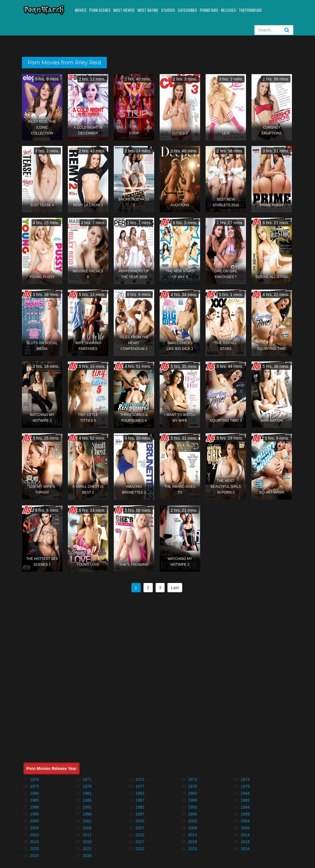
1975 (35, 786)
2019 (245, 842)
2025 (35, 856)
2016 (87, 842)
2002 (140, 821)
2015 (35, 842)
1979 (245, 786)
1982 (140, 793)
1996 (87, 814)
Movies (81, 10)
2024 (245, 849)
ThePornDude (250, 10)
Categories (187, 10)
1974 (245, 779)
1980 (35, 793)
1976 (87, 786)
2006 (87, 828)
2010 (35, 835)
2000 (35, 821)
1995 (35, 814)
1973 (192, 779)
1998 (192, 814)
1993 (192, 807)
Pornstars (209, 10)
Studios (168, 10)
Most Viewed (124, 10)
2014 (245, 835)
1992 (140, 807)
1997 (140, 814)
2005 (35, 828)
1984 (245, 793)
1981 (87, 793)
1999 (245, 814)
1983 (192, 793)
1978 (192, 786)
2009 (245, 828)
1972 (140, 779)
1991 (87, 807)
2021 (87, 849)
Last (175, 588)
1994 (245, 807)
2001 (87, 821)
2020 (35, 849)
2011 (87, 835)
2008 (192, 828)
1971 (87, 779)
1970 (35, 779)
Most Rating (148, 10)
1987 (140, 800)
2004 (245, 821)
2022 (140, 849)
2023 (192, 849)
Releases (228, 10)
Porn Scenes (100, 10)
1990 (35, 807)
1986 (87, 800)
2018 (192, 842)
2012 (140, 835)
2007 (140, 828)
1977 (140, 786)
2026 (87, 856)
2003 (192, 821)
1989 (245, 800)
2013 (192, 835)
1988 (192, 800)
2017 (140, 842)
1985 (35, 800)
